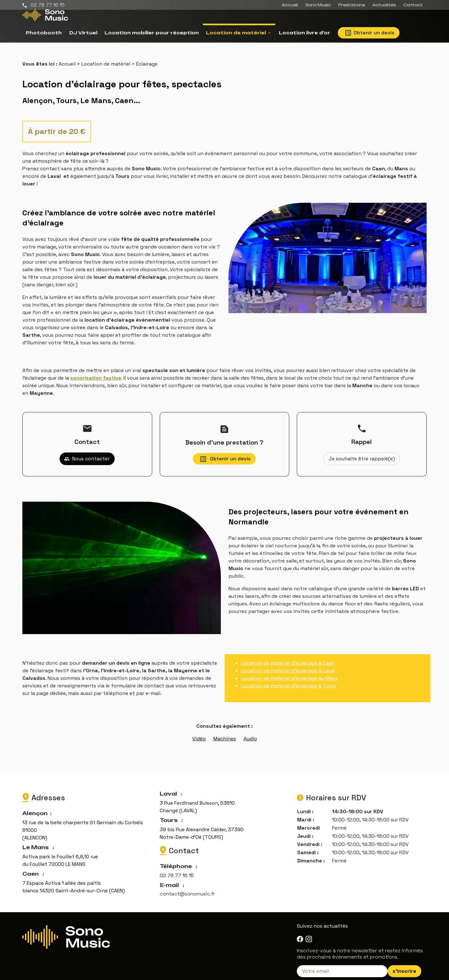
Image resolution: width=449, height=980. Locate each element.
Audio (250, 731)
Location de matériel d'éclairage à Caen (288, 655)
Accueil (290, 5)
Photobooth (44, 33)
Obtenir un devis (370, 33)
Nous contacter (87, 451)
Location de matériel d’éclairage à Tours (288, 678)
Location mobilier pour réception (152, 33)
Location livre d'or (305, 33)
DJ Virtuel (83, 33)
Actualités (384, 5)
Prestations (352, 5)
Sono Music (318, 5)
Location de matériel (236, 33)
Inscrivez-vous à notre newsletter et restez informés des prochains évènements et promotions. (360, 946)
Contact (413, 5)
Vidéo (199, 731)
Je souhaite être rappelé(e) (362, 451)
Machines (225, 731)
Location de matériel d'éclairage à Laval (288, 663)
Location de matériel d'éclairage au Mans (290, 671)
